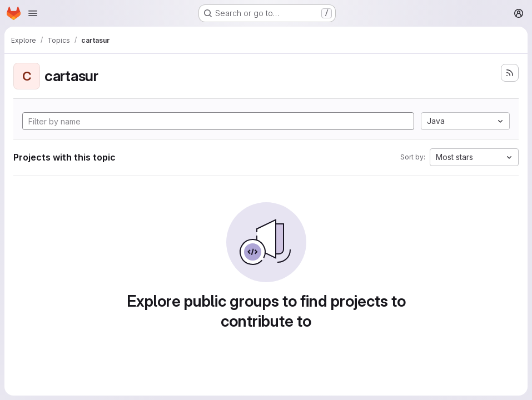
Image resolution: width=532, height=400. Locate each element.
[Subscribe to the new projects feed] (510, 73)
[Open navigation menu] (33, 13)
